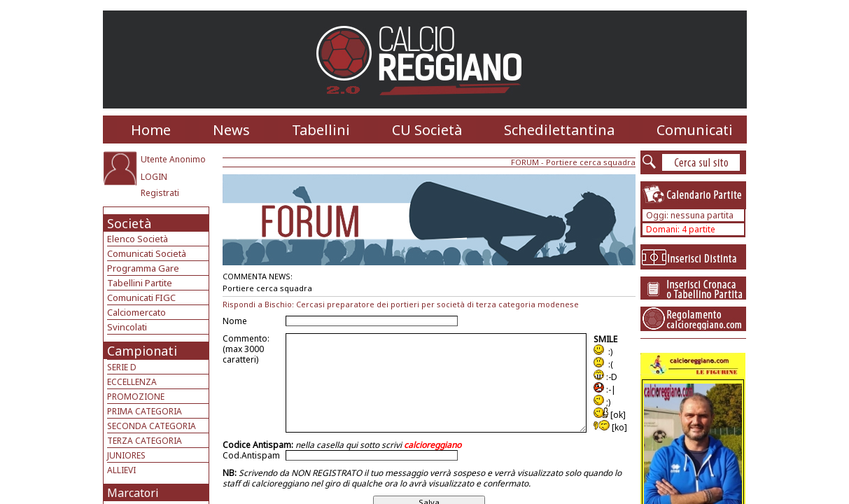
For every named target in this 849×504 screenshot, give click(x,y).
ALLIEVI (121, 470)
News (231, 130)
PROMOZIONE (136, 397)
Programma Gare (143, 268)
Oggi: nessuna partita (690, 215)
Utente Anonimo (173, 159)
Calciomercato (136, 312)
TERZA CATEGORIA (145, 441)
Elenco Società (138, 239)
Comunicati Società (147, 253)
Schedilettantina (559, 130)
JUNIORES (126, 455)
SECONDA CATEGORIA (152, 426)
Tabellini (321, 130)
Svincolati (127, 327)
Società (129, 223)
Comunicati (695, 130)
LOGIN (154, 177)
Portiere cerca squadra (591, 162)
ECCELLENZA (132, 382)
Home (151, 130)
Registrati (160, 193)
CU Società (427, 130)
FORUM (525, 162)
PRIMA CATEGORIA (145, 411)
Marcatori (133, 493)
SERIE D (122, 367)
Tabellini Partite (140, 283)
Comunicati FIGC (141, 297)
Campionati (142, 351)
